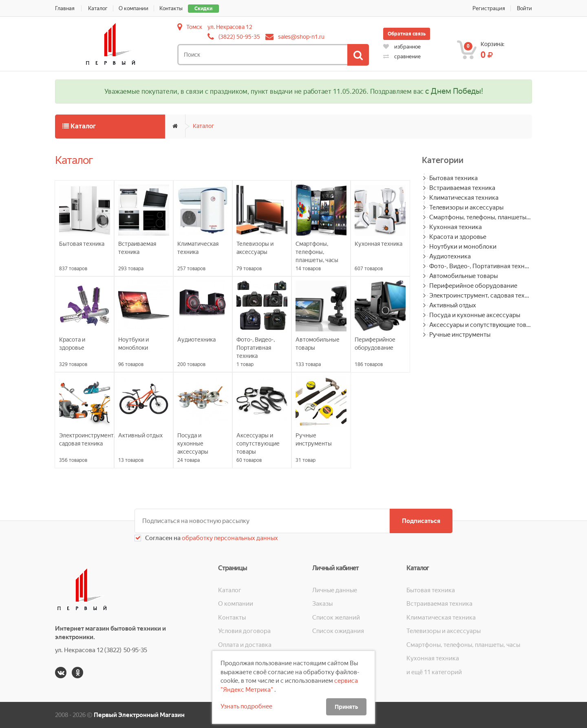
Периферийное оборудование (473, 286)
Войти (524, 8)
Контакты (171, 8)
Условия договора (244, 631)
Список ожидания (338, 631)
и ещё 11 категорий (434, 672)
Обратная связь (407, 34)
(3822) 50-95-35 (239, 37)
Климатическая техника (464, 198)
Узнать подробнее (246, 706)
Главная (65, 8)
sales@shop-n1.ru (301, 37)
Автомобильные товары (463, 276)
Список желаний (336, 618)
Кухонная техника (456, 227)
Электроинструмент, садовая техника (481, 296)
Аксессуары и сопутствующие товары (481, 325)
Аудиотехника (450, 256)
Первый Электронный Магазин (139, 715)
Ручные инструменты (460, 335)
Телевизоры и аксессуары (466, 207)
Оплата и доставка (245, 645)
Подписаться (421, 521)
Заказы (322, 604)
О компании (134, 8)
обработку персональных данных (229, 538)
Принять (346, 707)
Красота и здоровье (458, 237)
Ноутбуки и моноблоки (463, 247)
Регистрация (489, 8)
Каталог (98, 8)
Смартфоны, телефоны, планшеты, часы (481, 217)
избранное (402, 47)
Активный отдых (453, 305)
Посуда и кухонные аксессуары (475, 315)
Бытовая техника (453, 178)
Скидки (203, 9)
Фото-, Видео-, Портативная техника (481, 266)
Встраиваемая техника (462, 188)
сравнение (402, 56)
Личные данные (335, 590)
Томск (194, 27)
